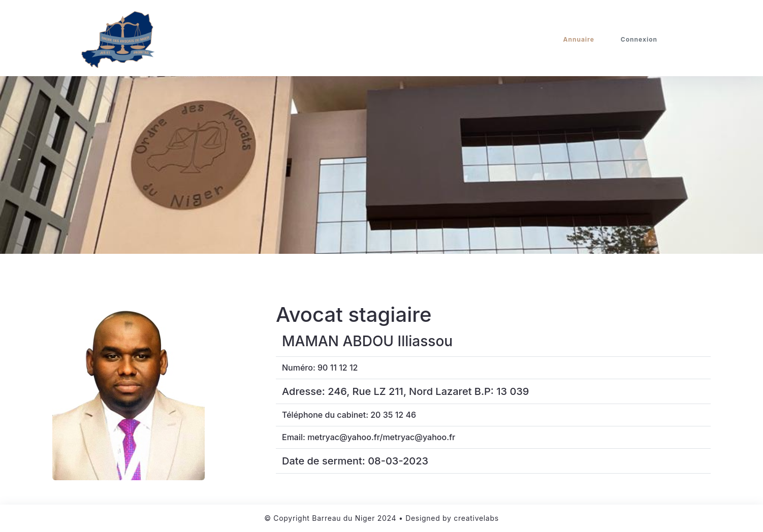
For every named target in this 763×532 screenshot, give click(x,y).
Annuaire (579, 39)
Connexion (639, 39)
